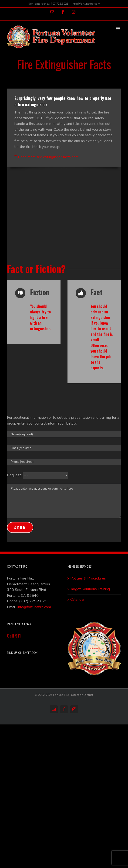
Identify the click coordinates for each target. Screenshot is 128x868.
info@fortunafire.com (86, 4)
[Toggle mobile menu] (119, 29)
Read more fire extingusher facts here (48, 157)
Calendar (77, 600)
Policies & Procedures (88, 578)
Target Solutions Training (90, 589)
